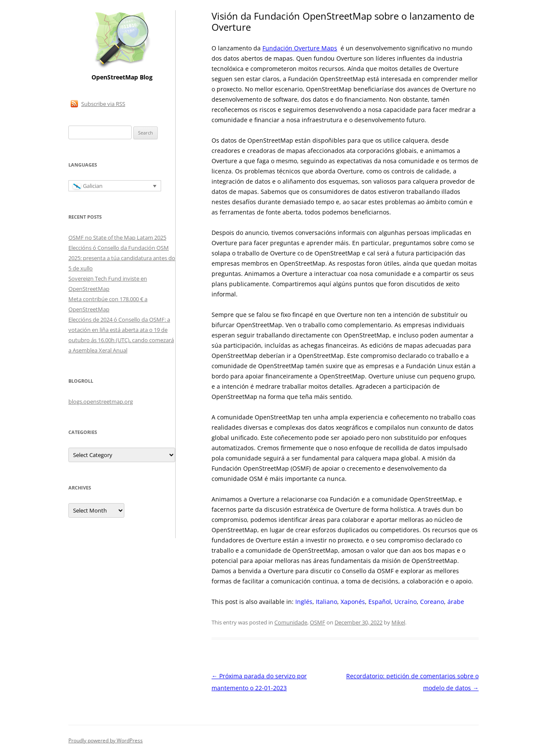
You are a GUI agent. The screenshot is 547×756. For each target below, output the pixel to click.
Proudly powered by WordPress (106, 740)
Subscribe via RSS (103, 104)
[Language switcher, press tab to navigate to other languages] (115, 186)
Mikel (398, 622)
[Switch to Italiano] (326, 602)
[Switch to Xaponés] (353, 602)
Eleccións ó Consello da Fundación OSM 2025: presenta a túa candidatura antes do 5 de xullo (122, 258)
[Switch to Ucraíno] (406, 602)
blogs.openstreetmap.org (101, 401)
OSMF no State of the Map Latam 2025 (117, 237)
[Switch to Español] (380, 602)
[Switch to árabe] (456, 602)
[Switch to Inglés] (304, 602)
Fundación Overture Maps (300, 48)
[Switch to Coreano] (432, 602)
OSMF (318, 622)
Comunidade (291, 622)
